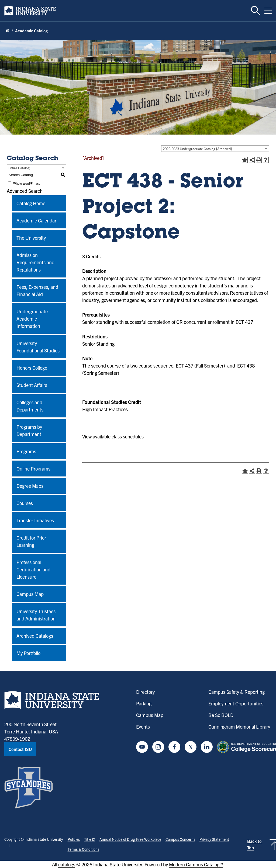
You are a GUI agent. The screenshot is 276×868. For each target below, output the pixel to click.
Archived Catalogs (35, 636)
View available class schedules (113, 436)
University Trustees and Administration (36, 615)
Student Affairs (32, 385)
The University (31, 238)
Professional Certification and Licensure (33, 569)
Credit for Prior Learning (31, 541)
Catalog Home (31, 203)
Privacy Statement (214, 839)
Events (143, 727)
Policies (74, 839)
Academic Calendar (36, 220)
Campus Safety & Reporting (237, 692)
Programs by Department (29, 430)
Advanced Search (25, 191)
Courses (25, 503)
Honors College (32, 368)
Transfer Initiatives (35, 520)
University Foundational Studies (38, 347)
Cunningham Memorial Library (239, 727)
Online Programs (33, 469)
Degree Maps (30, 486)
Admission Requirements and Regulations (35, 262)
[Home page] (8, 31)
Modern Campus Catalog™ (196, 864)
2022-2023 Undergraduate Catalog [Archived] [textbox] (197, 149)
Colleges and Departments (30, 406)
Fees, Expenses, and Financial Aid (37, 290)
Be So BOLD (221, 715)
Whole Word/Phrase (27, 183)
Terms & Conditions (83, 849)
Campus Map (30, 594)
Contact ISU (20, 749)
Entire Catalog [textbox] (19, 168)
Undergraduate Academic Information (32, 319)
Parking (144, 703)
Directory (145, 692)
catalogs (67, 864)
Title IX (90, 839)
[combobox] (215, 149)
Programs (26, 451)
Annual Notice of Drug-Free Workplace (130, 839)
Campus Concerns (180, 839)
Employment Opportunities (236, 703)
